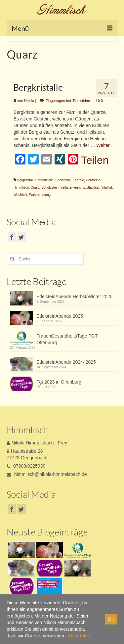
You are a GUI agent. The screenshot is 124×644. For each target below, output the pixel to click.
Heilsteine (93, 180)
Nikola (29, 101)
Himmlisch (21, 187)
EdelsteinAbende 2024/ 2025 (66, 362)
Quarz (35, 187)
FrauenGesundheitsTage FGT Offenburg (67, 339)
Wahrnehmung (40, 195)
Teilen (95, 160)
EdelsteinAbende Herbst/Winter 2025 (74, 297)
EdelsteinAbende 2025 (60, 316)
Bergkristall (25, 180)
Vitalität (107, 187)
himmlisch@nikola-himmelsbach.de (47, 474)
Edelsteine (82, 101)
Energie (78, 180)
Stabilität (93, 187)
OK (111, 619)
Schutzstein (50, 187)
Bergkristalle (44, 180)
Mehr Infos (79, 636)
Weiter (103, 145)
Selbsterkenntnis (73, 187)
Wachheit (20, 195)
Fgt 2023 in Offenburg (59, 382)
